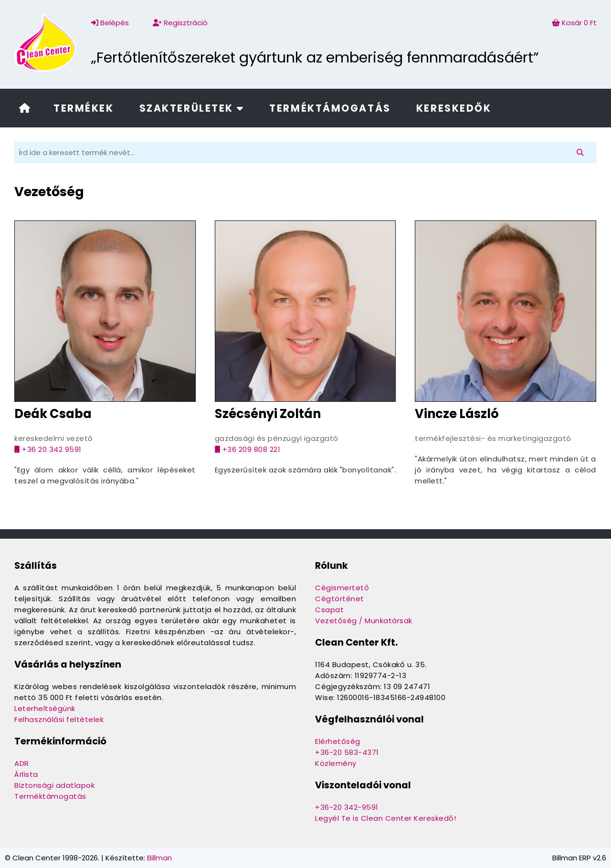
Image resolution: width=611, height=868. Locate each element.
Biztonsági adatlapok (54, 785)
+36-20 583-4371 (347, 752)
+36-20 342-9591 (347, 807)
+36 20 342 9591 (48, 449)
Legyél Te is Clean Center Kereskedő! (385, 818)
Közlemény (336, 763)
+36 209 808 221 (248, 449)
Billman (159, 858)
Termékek (84, 108)
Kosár (574, 23)
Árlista (26, 774)
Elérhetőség (338, 741)
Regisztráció (180, 23)
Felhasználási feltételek (59, 719)
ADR (22, 763)
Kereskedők (454, 108)
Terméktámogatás (330, 108)
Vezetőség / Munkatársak (364, 621)
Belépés (110, 23)
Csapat (329, 610)
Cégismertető (342, 588)
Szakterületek (192, 108)
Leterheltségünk (45, 708)
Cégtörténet (340, 599)
